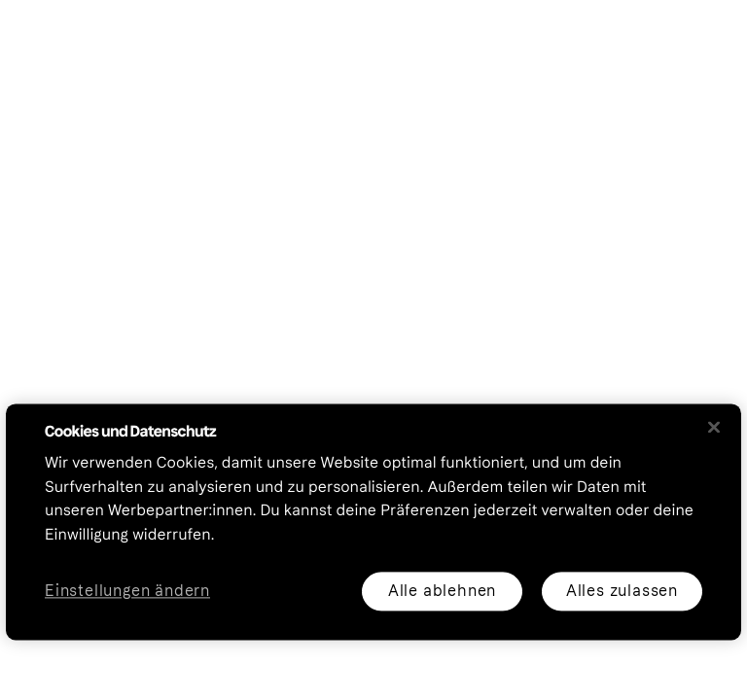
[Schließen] (714, 427)
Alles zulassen (622, 591)
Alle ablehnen (442, 591)
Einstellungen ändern (127, 592)
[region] (373, 522)
